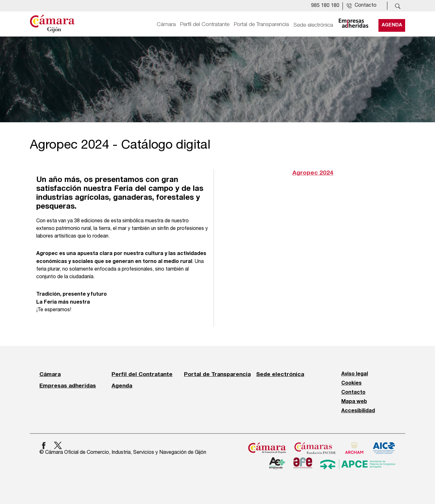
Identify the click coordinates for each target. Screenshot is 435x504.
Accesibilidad (358, 411)
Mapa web (354, 402)
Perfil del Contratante (205, 24)
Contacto (353, 393)
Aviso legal (355, 374)
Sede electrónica (313, 24)
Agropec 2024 (313, 173)
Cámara (166, 24)
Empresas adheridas (68, 386)
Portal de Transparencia (261, 24)
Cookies (351, 383)
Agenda (392, 24)
